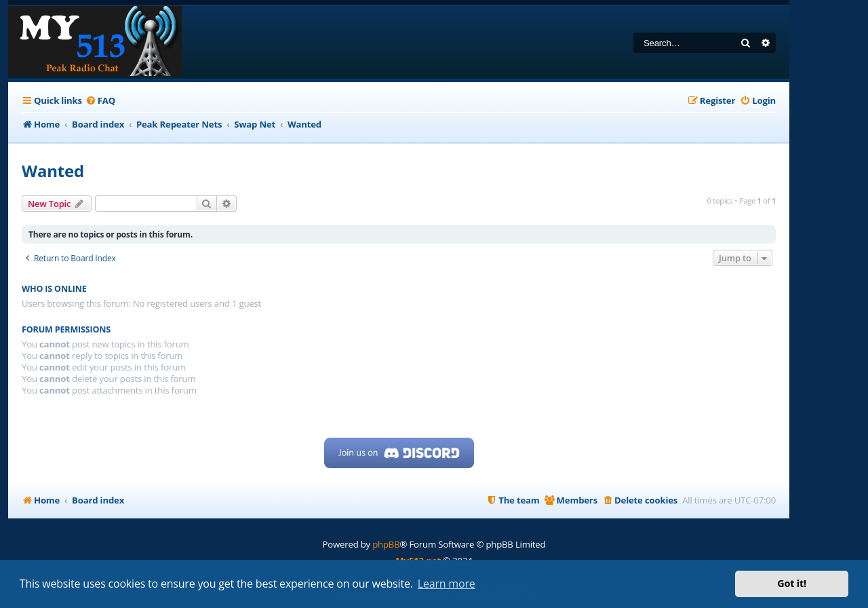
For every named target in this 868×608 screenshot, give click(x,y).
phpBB (386, 544)
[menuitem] (100, 101)
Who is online (54, 289)
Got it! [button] (792, 583)
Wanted (53, 171)
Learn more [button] (447, 584)
